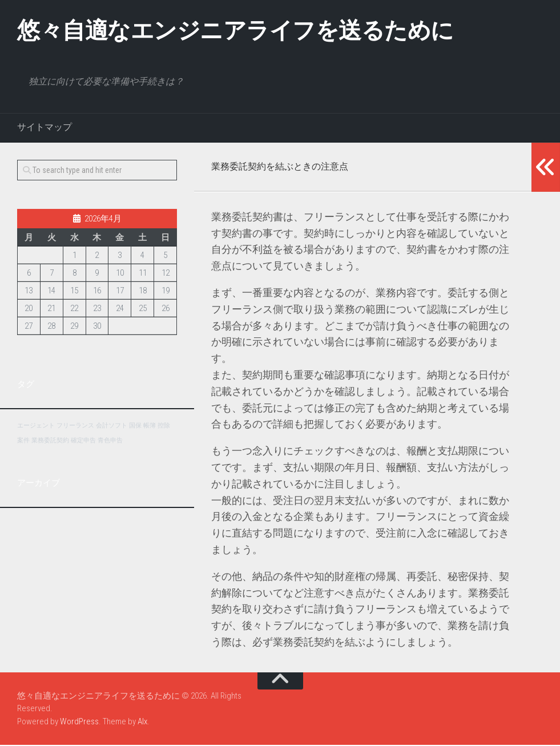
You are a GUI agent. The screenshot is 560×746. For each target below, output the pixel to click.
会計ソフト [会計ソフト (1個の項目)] (112, 427)
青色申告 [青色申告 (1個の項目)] (110, 441)
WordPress (79, 723)
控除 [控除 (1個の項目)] (164, 427)
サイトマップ (45, 128)
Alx (142, 723)
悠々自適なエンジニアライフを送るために (246, 31)
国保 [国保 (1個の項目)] (135, 427)
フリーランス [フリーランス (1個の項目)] (75, 427)
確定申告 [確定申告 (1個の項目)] (83, 441)
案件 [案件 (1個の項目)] (23, 441)
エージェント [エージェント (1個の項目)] (36, 427)
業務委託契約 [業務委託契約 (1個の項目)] (50, 441)
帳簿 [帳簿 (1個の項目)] (150, 427)
